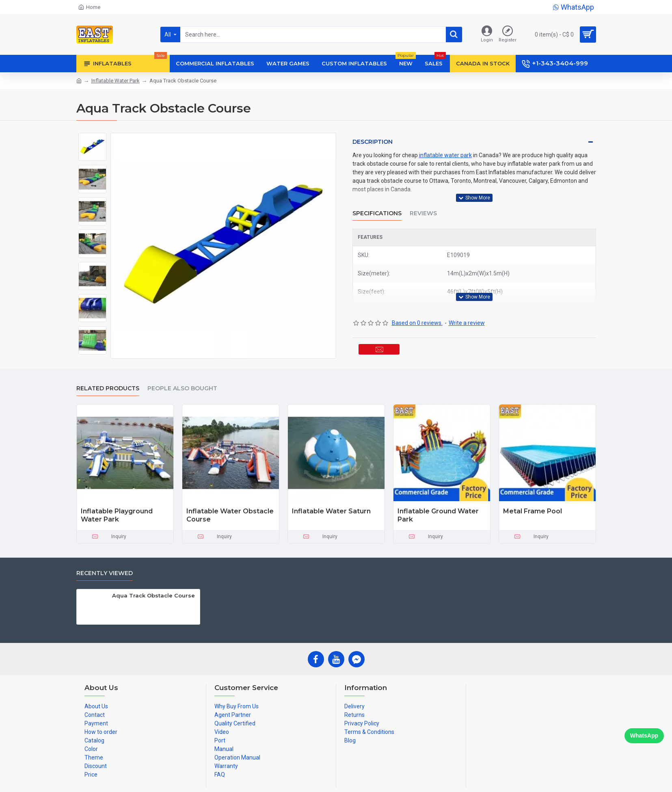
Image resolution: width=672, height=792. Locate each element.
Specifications (377, 205)
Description (373, 142)
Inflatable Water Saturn (331, 509)
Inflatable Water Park (116, 81)
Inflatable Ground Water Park (438, 513)
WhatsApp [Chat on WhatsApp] (644, 736)
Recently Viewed (105, 571)
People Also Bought (182, 386)
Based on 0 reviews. (417, 307)
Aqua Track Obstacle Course (153, 593)
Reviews (423, 205)
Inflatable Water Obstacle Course (230, 513)
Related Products (108, 386)
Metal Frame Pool (533, 509)
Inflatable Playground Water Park (117, 513)
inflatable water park (445, 155)
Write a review (467, 307)
